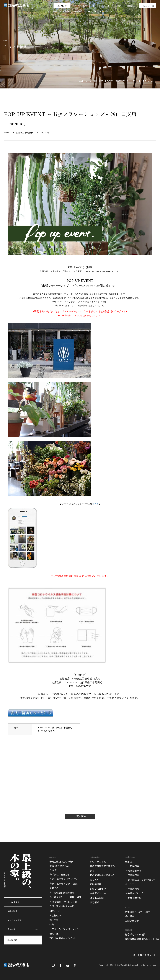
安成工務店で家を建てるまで (102, 868)
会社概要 (130, 916)
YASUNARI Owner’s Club (62, 938)
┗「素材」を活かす (60, 875)
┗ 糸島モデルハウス (136, 893)
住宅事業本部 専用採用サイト (140, 939)
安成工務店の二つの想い (62, 862)
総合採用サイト (133, 934)
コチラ (95, 504)
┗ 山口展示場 (132, 866)
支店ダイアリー (98, 893)
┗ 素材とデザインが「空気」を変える (64, 886)
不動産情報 (96, 884)
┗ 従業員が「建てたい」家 (63, 902)
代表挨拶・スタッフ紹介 (138, 912)
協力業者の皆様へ (142, 955)
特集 (52, 924)
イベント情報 (81, 6)
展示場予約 (62, 6)
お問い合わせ (132, 921)
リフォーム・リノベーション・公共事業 (65, 931)
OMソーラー (56, 911)
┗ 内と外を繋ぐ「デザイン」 (64, 879)
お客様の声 (55, 915)
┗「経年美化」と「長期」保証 (65, 897)
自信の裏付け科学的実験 (62, 906)
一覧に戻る (80, 816)
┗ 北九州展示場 (133, 898)
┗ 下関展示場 (132, 875)
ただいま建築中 (98, 889)
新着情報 (95, 902)
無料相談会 (98, 6)
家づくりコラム (98, 862)
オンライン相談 (114, 6)
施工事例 (54, 920)
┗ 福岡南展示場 (133, 871)
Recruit (146, 6)
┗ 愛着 (53, 870)
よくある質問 (97, 898)
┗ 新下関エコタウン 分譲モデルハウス (140, 882)
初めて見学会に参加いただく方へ (102, 877)
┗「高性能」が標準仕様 (62, 893)
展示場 (128, 862)
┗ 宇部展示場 (132, 889)
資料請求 (131, 6)
